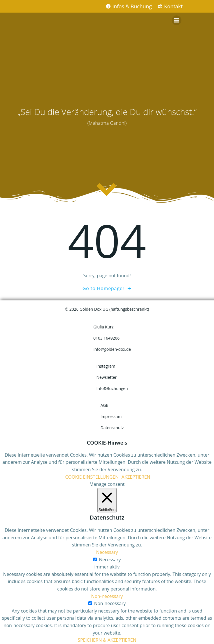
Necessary (110, 560)
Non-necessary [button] (107, 596)
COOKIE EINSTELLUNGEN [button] (92, 477)
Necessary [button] (107, 552)
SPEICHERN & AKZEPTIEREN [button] (107, 640)
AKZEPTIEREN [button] (136, 477)
